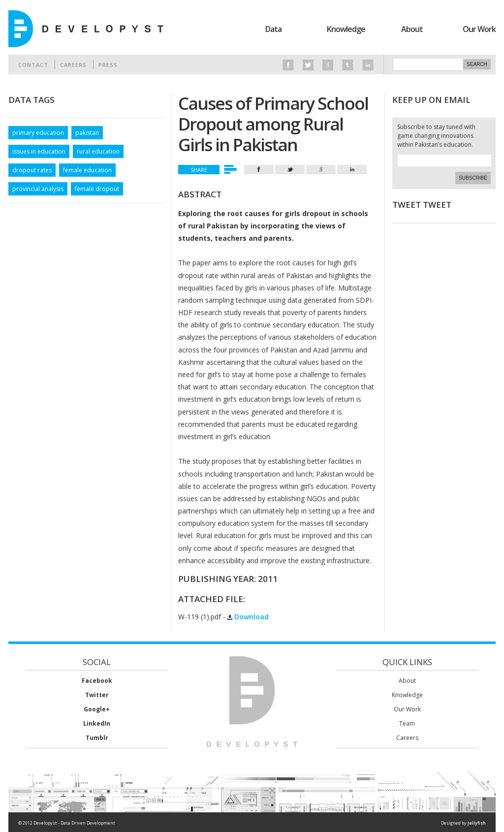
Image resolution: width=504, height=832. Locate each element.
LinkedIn (97, 723)
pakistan (87, 133)
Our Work (479, 29)
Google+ (97, 709)
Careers (73, 65)
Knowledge (346, 29)
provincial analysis (38, 189)
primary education (38, 133)
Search (477, 64)
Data (273, 29)
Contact (33, 65)
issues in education (39, 151)
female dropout (97, 189)
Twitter (97, 695)
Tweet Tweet (422, 205)
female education (87, 170)
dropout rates (32, 170)
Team (407, 723)
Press (108, 65)
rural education (98, 151)
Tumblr (97, 738)
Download (248, 617)
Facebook (97, 681)
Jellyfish (477, 823)
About (412, 29)
